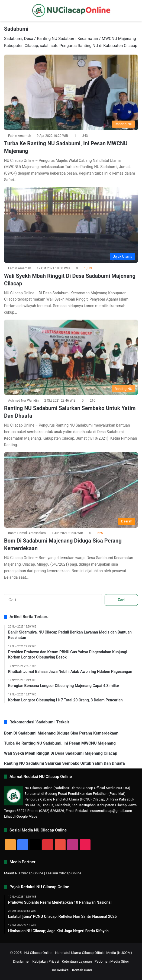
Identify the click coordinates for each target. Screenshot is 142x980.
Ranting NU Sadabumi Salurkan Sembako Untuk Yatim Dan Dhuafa (64, 763)
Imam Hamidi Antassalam (27, 533)
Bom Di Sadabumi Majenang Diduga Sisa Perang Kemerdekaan (61, 733)
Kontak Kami (82, 970)
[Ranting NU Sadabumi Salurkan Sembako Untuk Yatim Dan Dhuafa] (71, 357)
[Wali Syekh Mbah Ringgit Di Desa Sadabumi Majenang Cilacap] (71, 225)
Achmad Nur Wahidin (23, 401)
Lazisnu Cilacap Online (64, 873)
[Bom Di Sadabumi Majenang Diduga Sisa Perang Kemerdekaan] (71, 490)
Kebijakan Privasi (46, 961)
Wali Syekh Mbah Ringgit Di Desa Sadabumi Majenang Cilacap (61, 753)
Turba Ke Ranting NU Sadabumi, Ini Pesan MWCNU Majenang (60, 743)
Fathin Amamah (20, 136)
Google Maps (27, 816)
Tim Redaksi (60, 970)
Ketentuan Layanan (77, 961)
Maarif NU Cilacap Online (24, 873)
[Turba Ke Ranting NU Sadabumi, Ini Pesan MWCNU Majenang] (71, 92)
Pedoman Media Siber (112, 961)
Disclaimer (21, 961)
